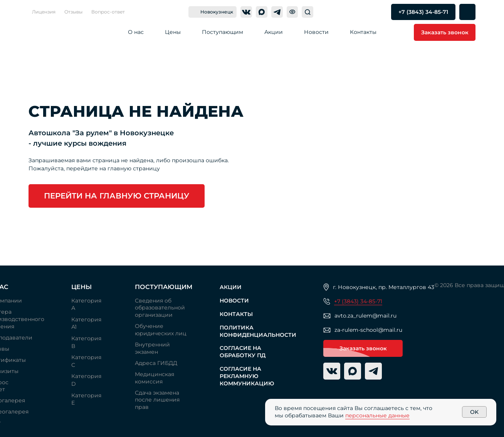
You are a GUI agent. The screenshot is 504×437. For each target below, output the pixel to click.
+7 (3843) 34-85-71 (358, 301)
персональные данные (377, 415)
